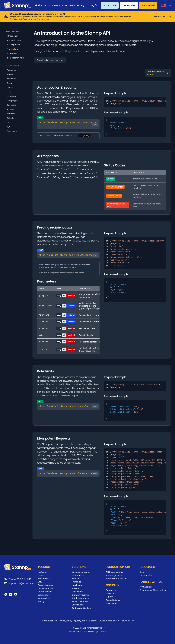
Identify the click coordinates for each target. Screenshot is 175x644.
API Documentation (115, 572)
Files (9, 92)
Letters (10, 74)
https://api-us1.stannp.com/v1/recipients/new (69, 255)
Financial (76, 579)
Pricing (41, 601)
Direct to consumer (81, 572)
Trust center (111, 603)
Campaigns (12, 101)
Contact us (111, 590)
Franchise (77, 582)
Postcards (11, 70)
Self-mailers (44, 579)
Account (11, 109)
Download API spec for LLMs (50, 60)
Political (76, 588)
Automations (44, 598)
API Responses (13, 45)
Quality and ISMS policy (85, 621)
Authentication (14, 40)
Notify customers (80, 601)
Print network (146, 587)
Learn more (160, 16)
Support (110, 597)
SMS (9, 127)
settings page (84, 136)
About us (110, 593)
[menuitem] (41, 5)
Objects (10, 118)
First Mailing (12, 49)
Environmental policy (109, 621)
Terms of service (49, 621)
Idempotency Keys (15, 58)
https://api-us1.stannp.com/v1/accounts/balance (69, 124)
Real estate (77, 592)
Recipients (11, 79)
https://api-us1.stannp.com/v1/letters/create (69, 474)
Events (10, 87)
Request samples (46, 585)
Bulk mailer (43, 595)
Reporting (11, 96)
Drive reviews (78, 605)
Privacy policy (66, 621)
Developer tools (45, 588)
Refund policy (127, 621)
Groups (10, 83)
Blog (142, 572)
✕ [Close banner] (170, 16)
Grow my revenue (80, 595)
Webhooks (12, 131)
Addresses (12, 114)
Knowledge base (114, 575)
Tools (9, 122)
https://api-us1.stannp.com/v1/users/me (69, 406)
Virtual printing (45, 592)
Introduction (12, 36)
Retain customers (80, 598)
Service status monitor (116, 579)
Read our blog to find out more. (36, 19)
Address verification (81, 608)
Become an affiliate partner (153, 590)
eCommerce (78, 575)
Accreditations (113, 600)
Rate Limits (12, 53)
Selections (11, 105)
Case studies (146, 575)
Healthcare (77, 585)
